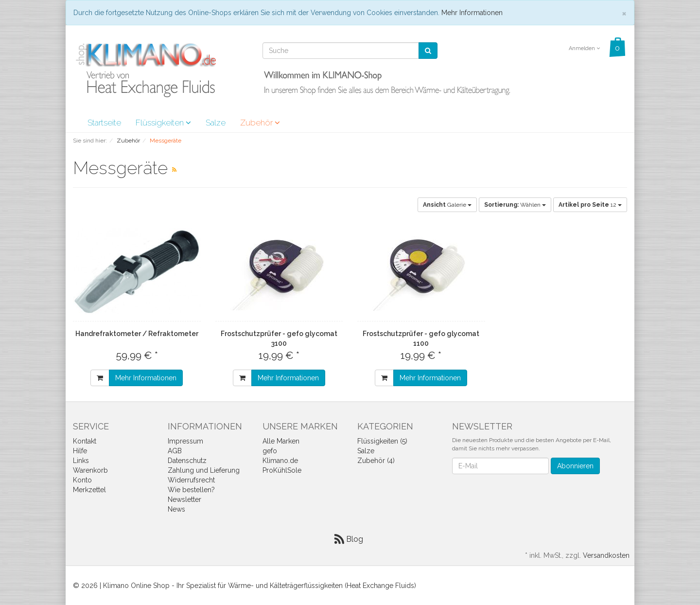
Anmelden (584, 48)
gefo (270, 451)
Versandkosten (606, 555)
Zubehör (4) (376, 461)
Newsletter (184, 499)
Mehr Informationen (472, 13)
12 (590, 205)
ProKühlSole (282, 470)
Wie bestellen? (191, 490)
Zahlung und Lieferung (204, 470)
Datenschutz (187, 461)
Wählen (515, 205)
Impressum (185, 441)
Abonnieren (575, 466)
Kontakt (85, 441)
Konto (82, 480)
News (176, 509)
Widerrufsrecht (191, 480)
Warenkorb (90, 470)
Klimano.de (280, 461)
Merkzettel (89, 490)
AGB (175, 451)
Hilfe (80, 451)
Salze (216, 123)
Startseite (104, 123)
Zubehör (260, 123)
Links (81, 461)
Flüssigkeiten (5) (382, 441)
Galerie (447, 205)
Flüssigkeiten (163, 123)
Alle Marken (281, 441)
